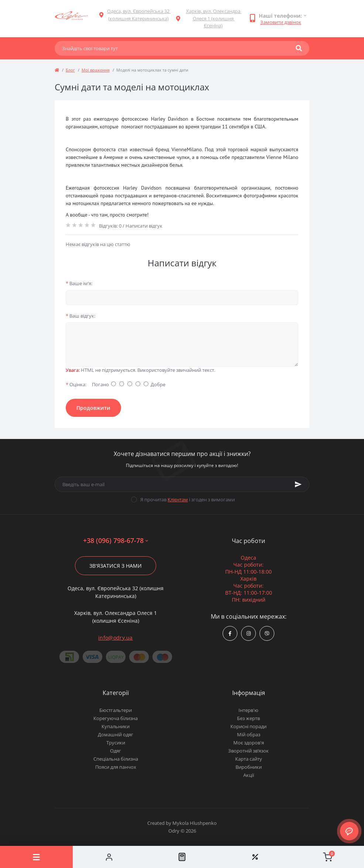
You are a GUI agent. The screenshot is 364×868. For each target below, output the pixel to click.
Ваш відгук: (80, 316)
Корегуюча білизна (116, 718)
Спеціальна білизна (116, 759)
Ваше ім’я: (79, 283)
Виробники (249, 767)
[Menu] (36, 857)
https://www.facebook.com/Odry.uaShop (230, 634)
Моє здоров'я (249, 743)
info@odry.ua (116, 638)
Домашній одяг (116, 734)
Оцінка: (76, 384)
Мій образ (249, 734)
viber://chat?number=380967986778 (267, 634)
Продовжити (93, 408)
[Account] (109, 857)
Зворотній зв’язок (248, 751)
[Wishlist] (255, 857)
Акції (249, 775)
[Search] (299, 48)
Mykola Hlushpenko (195, 823)
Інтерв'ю (248, 710)
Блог (70, 70)
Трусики (116, 743)
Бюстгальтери (116, 710)
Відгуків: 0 (110, 226)
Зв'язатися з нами (116, 566)
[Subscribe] (298, 484)
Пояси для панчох (116, 767)
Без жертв (248, 718)
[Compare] (182, 857)
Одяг (116, 751)
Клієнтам (178, 499)
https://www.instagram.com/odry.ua (249, 634)
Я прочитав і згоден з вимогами (188, 499)
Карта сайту (249, 759)
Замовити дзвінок (281, 22)
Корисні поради (248, 726)
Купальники (116, 726)
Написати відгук (144, 226)
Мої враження (96, 70)
